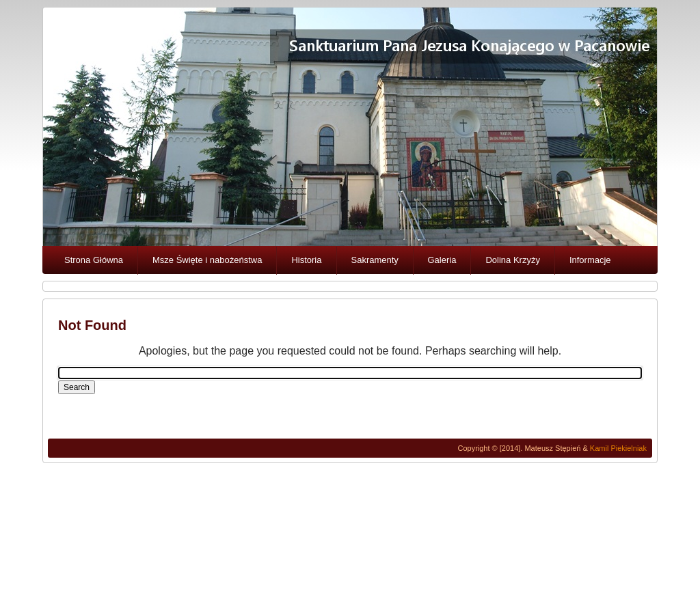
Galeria (442, 260)
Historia (306, 260)
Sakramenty (375, 260)
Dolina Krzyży (512, 260)
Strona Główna (94, 260)
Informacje (590, 260)
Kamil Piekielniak (618, 448)
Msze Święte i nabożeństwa (207, 260)
